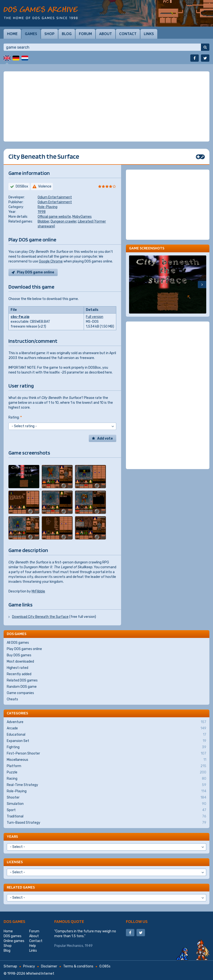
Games (31, 34)
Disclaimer (49, 966)
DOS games (14, 921)
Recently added (19, 674)
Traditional (106, 816)
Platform (106, 766)
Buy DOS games (19, 655)
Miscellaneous (106, 760)
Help (33, 946)
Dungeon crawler (64, 221)
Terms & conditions (78, 966)
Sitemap (10, 966)
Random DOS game (22, 687)
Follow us (137, 921)
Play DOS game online (36, 272)
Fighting (106, 747)
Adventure (106, 722)
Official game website (54, 217)
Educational (106, 735)
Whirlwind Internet (40, 974)
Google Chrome (51, 261)
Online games (14, 941)
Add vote (105, 438)
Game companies (20, 693)
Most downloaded (20, 662)
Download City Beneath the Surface (40, 617)
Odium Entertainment (55, 197)
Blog (67, 34)
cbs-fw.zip (20, 317)
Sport (106, 810)
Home (12, 34)
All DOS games (18, 643)
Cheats (12, 699)
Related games (21, 887)
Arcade (106, 728)
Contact (128, 34)
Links (149, 34)
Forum (85, 34)
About (106, 34)
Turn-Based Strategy (106, 823)
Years (12, 836)
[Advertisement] (106, 106)
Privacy (29, 966)
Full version (95, 317)
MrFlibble (38, 591)
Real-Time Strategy (106, 785)
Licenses (15, 862)
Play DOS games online (24, 649)
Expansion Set (106, 741)
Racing (106, 779)
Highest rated (17, 668)
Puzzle (106, 772)
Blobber (43, 221)
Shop (49, 34)
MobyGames (82, 217)
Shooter (106, 798)
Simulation (106, 804)
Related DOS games (22, 680)
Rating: (15, 417)
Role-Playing (48, 207)
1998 (42, 212)
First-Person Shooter (106, 754)
